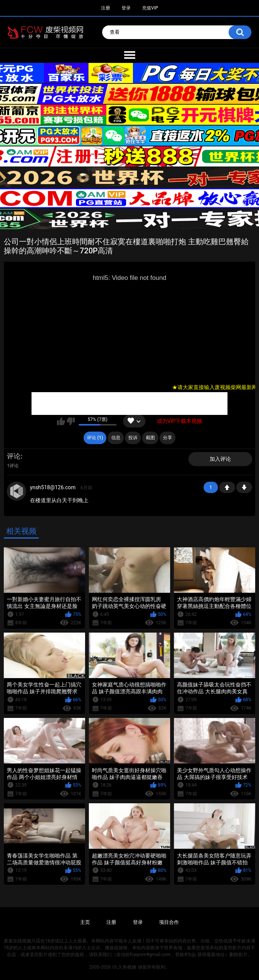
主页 (85, 922)
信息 (116, 438)
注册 (106, 8)
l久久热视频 (124, 967)
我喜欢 (61, 421)
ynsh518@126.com (53, 487)
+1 (227, 487)
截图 (150, 438)
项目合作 (169, 922)
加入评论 (220, 459)
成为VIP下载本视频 (180, 421)
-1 (244, 487)
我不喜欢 (71, 421)
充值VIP (150, 8)
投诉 (133, 438)
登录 (126, 8)
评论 (14, 456)
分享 (167, 438)
